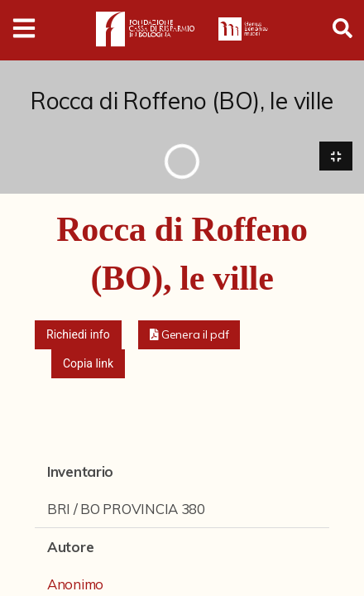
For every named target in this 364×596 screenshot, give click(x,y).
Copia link (88, 363)
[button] (189, 335)
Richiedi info (78, 334)
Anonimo (75, 584)
